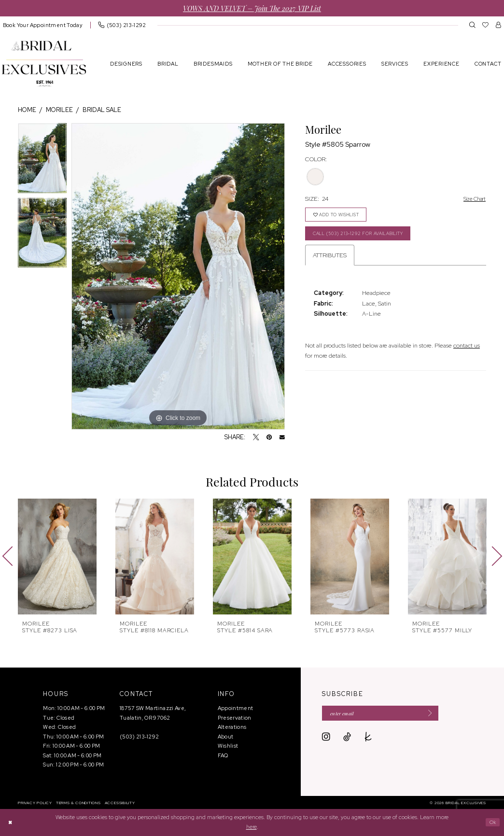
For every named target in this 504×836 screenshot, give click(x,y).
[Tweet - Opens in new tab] (256, 438)
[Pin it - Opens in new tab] (269, 438)
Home (27, 110)
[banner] (44, 64)
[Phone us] (122, 25)
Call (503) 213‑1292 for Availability (369, 238)
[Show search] (472, 25)
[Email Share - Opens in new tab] (282, 438)
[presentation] (57, 557)
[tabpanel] (42, 160)
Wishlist (228, 746)
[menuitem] (122, 25)
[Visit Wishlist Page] (485, 25)
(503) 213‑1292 (140, 737)
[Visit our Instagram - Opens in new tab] (326, 739)
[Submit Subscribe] (442, 714)
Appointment (236, 708)
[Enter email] (388, 714)
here (252, 827)
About (226, 737)
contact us (467, 351)
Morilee (59, 110)
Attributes (330, 261)
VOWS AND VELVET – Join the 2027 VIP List (252, 8)
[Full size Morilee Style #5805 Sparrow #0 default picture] (178, 277)
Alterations (232, 727)
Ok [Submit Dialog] (491, 822)
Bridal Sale (102, 110)
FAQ (223, 755)
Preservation (235, 718)
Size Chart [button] (472, 199)
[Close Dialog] (11, 822)
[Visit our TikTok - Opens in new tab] (347, 739)
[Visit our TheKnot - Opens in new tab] (368, 739)
